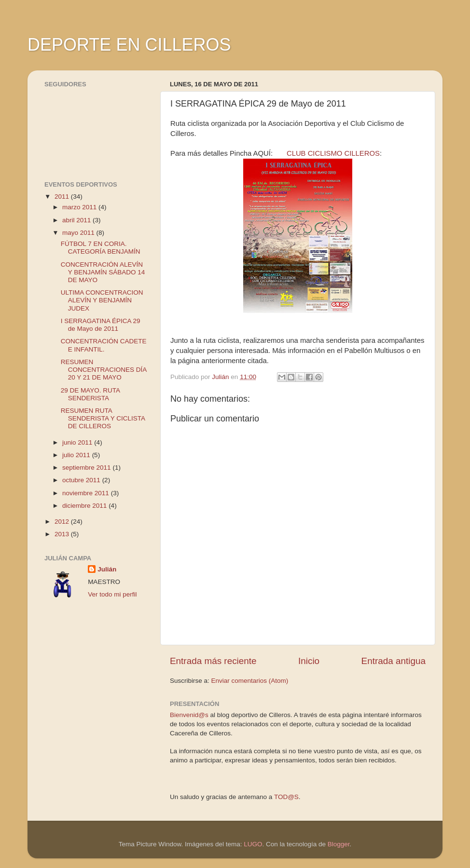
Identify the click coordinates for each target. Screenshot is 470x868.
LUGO (253, 844)
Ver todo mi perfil (112, 594)
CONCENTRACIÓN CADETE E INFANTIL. (104, 345)
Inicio (309, 661)
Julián (107, 569)
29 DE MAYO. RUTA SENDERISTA (90, 394)
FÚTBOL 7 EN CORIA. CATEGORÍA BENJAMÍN (101, 248)
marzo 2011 (80, 207)
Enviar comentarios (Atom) (250, 681)
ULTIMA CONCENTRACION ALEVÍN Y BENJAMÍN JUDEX (102, 300)
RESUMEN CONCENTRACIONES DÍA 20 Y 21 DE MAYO (104, 370)
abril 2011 (77, 220)
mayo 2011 (79, 233)
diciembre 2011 (85, 506)
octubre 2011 (82, 480)
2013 (63, 534)
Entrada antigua (394, 661)
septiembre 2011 (87, 468)
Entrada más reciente (213, 661)
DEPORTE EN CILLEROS (129, 45)
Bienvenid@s (189, 715)
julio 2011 (77, 455)
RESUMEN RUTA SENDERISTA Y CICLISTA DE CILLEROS (103, 418)
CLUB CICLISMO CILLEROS (333, 153)
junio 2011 (78, 442)
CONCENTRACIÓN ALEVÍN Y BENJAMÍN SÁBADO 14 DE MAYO (103, 272)
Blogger (339, 844)
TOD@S (286, 797)
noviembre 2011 (87, 493)
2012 (63, 522)
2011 (63, 197)
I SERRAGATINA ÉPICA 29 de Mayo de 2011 (101, 325)
